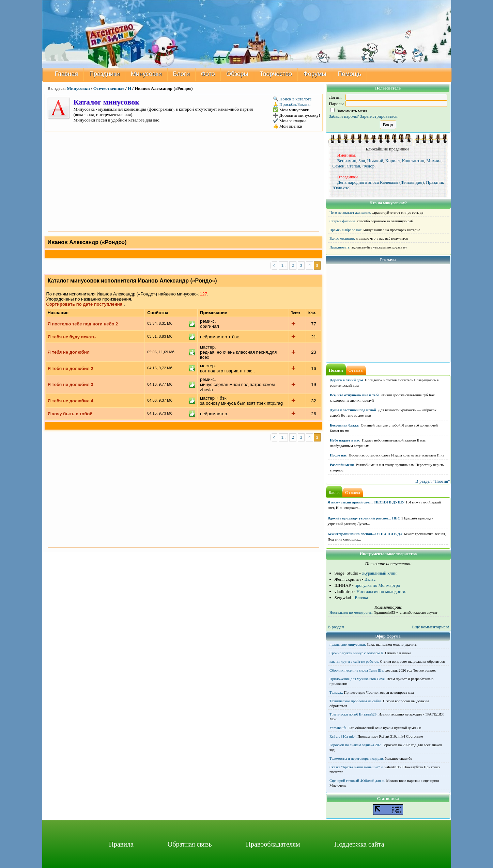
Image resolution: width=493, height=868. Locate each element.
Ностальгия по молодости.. (351, 612)
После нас (338, 455)
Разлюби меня (342, 465)
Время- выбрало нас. (346, 230)
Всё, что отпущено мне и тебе (355, 395)
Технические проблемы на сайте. (356, 701)
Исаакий (375, 160)
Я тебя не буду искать (72, 337)
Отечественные (109, 88)
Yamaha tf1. (338, 728)
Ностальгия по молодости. (381, 591)
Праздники (104, 74)
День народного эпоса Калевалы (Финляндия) (381, 182)
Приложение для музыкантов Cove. (358, 679)
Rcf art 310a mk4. (343, 736)
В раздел (336, 627)
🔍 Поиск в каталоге (292, 99)
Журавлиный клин (379, 573)
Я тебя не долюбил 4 (71, 401)
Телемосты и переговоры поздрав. (357, 758)
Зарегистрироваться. (379, 116)
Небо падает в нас (345, 440)
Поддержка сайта (359, 844)
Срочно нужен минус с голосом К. (357, 653)
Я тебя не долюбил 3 (71, 384)
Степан (354, 166)
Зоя (362, 160)
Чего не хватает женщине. (350, 212)
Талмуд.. (336, 692)
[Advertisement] (184, 181)
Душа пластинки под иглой (353, 410)
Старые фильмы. (343, 221)
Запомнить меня (349, 111)
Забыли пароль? (344, 116)
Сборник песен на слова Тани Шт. (357, 670)
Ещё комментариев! (430, 627)
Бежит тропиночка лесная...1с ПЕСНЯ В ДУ (365, 534)
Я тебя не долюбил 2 (71, 368)
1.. (283, 265)
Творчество (276, 74)
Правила (121, 844)
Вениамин (347, 160)
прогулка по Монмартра (377, 585)
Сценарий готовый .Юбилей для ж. (357, 781)
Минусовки (146, 74)
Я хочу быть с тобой (70, 414)
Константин (413, 160)
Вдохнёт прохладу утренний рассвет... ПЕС (364, 518)
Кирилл (392, 160)
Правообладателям (273, 844)
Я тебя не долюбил (69, 352)
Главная (67, 74)
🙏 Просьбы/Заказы (292, 104)
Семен (339, 166)
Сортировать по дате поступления (84, 304)
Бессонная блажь (344, 425)
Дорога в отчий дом (346, 380)
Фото (208, 74)
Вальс (370, 579)
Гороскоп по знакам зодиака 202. (356, 745)
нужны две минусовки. (348, 644)
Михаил (434, 160)
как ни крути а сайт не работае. (354, 661)
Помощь (350, 74)
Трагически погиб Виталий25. (353, 714)
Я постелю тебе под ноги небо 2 (83, 324)
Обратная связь (190, 844)
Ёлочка (361, 598)
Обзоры (237, 74)
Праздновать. (340, 247)
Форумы (315, 74)
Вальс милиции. (342, 238)
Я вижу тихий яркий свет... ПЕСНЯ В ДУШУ (366, 502)
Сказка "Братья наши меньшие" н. (357, 767)
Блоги (181, 74)
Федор (368, 166)
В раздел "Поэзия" (433, 481)
